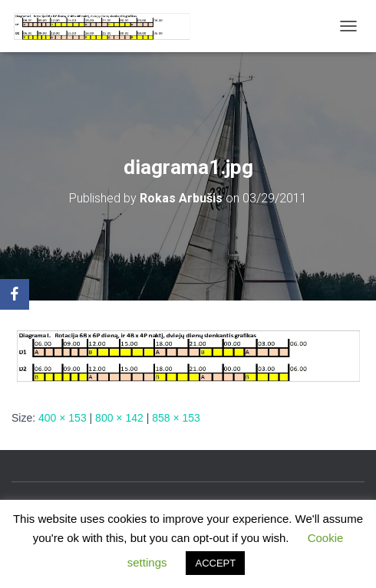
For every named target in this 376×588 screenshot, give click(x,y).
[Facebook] (15, 294)
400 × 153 (63, 418)
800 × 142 (119, 418)
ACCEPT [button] (215, 563)
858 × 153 (176, 418)
